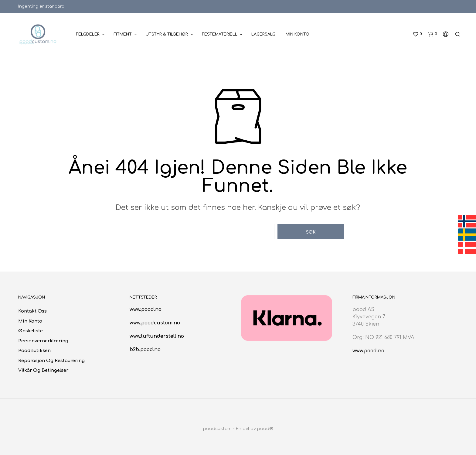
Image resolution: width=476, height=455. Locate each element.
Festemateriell (220, 34)
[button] (417, 34)
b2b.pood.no (145, 350)
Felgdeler (88, 34)
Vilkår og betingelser (43, 370)
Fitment (123, 34)
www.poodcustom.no (155, 323)
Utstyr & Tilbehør (167, 34)
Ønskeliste (31, 331)
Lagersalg (263, 34)
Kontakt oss (32, 311)
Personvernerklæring (43, 341)
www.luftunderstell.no (157, 336)
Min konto (297, 34)
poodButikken (34, 351)
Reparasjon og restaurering (51, 361)
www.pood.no (146, 310)
